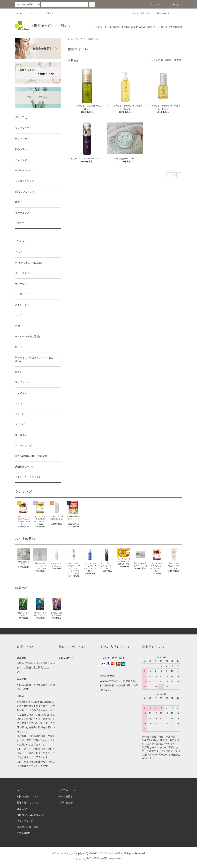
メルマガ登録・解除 (139, 13)
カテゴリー (31, 13)
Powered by (98, 859)
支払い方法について (27, 796)
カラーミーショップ (62, 853)
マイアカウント (67, 790)
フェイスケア (80, 39)
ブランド (47, 13)
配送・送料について (27, 803)
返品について (24, 809)
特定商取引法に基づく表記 (31, 815)
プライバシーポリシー (29, 821)
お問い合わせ (161, 13)
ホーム (19, 13)
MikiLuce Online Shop (51, 26)
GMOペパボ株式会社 (112, 853)
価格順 (168, 60)
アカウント (154, 5)
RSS (19, 833)
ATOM (27, 833)
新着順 (178, 60)
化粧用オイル (93, 39)
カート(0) (173, 5)
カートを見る (66, 796)
